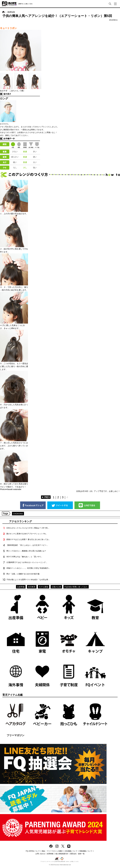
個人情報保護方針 (62, 854)
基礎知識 (11, 12)
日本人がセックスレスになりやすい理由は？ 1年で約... (28, 528)
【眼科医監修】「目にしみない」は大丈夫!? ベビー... (27, 545)
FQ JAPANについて (33, 851)
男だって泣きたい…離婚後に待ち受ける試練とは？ (26, 551)
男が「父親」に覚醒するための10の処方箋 (23, 574)
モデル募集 (44, 587)
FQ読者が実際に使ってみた (76, 587)
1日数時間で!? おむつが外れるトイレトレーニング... (27, 562)
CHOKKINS (18, 514)
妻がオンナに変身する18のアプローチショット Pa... (27, 534)
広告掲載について (71, 851)
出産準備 (21, 587)
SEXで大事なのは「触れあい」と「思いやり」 (25, 557)
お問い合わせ (40, 854)
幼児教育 (32, 587)
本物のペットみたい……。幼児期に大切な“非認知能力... (28, 568)
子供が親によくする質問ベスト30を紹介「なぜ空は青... (28, 580)
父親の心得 (56, 587)
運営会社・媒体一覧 (77, 854)
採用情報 (50, 854)
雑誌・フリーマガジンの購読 (52, 851)
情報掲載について (86, 851)
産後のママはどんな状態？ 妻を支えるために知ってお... (28, 539)
